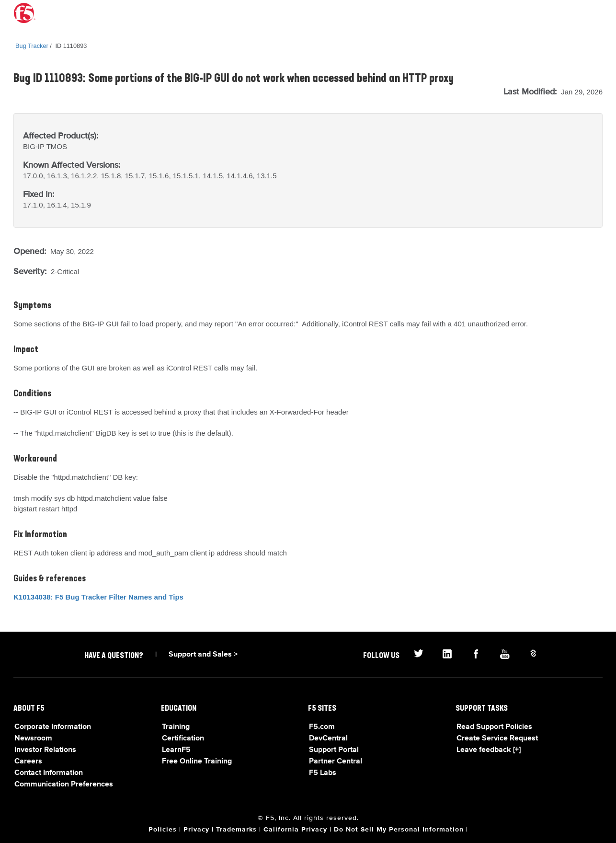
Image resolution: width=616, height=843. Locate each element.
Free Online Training (197, 762)
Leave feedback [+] (489, 750)
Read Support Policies (494, 727)
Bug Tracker (32, 46)
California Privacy (295, 830)
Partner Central (336, 762)
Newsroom (33, 739)
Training (176, 727)
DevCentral (328, 739)
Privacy (196, 830)
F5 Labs (323, 773)
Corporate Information (53, 727)
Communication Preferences (64, 785)
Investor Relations (45, 750)
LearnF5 (176, 750)
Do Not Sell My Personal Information (399, 830)
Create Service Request (497, 739)
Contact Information (49, 773)
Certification (183, 739)
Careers (28, 762)
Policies (163, 830)
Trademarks (236, 830)
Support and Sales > (203, 655)
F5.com (322, 727)
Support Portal (334, 750)
